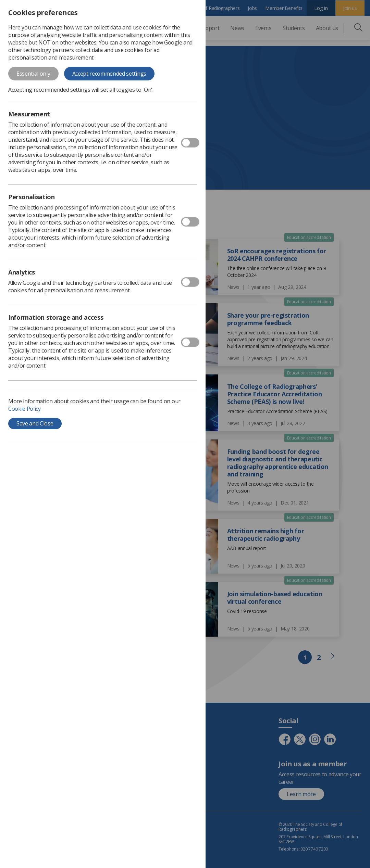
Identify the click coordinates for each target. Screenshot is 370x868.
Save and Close (35, 423)
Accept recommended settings (109, 74)
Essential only (33, 74)
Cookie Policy (24, 409)
